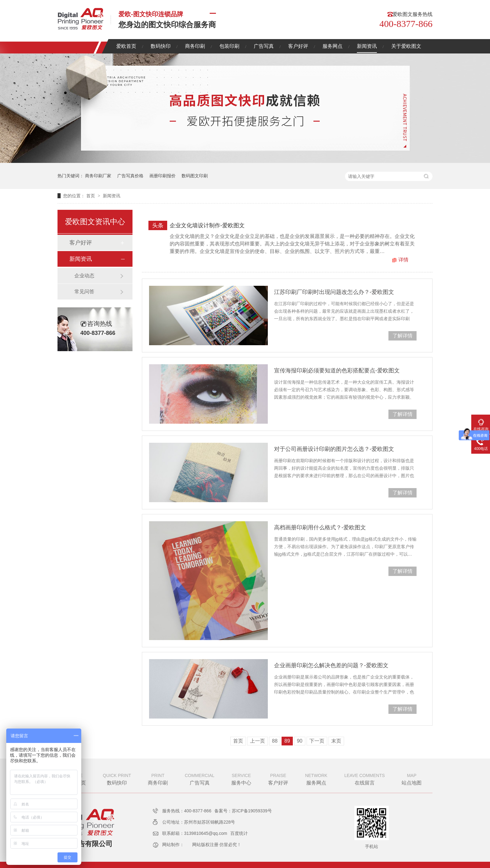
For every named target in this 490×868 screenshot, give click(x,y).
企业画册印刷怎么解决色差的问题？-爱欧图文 (331, 665)
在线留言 (365, 779)
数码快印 (161, 46)
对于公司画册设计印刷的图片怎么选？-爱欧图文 (334, 449)
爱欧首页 (126, 46)
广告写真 (264, 46)
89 (287, 741)
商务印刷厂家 (98, 176)
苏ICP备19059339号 (252, 811)
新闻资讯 (367, 46)
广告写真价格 (130, 176)
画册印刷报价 (162, 176)
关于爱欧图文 (406, 46)
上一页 (257, 741)
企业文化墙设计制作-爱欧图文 (207, 225)
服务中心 (241, 779)
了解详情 (402, 336)
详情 (403, 260)
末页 (336, 741)
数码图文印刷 (195, 176)
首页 (91, 196)
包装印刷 (229, 46)
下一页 (317, 741)
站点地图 (412, 779)
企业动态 (84, 276)
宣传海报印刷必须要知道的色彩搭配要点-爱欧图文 (337, 371)
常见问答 (84, 292)
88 (275, 741)
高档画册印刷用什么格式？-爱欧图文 (320, 527)
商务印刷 (195, 46)
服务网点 (332, 46)
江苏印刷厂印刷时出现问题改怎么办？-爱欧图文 (334, 292)
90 (300, 741)
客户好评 (298, 46)
